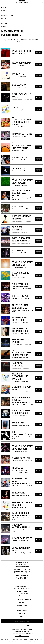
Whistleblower (23, 639)
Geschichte (22, 608)
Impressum (15, 639)
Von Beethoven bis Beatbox (22, 504)
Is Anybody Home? (22, 63)
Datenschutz (8, 639)
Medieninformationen (5, 13)
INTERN (22, 617)
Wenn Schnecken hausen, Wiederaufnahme (21, 400)
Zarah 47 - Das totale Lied (20, 319)
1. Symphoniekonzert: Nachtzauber (22, 446)
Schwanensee (20, 169)
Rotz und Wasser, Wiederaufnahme (22, 239)
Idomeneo (17, 206)
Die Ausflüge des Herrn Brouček (21, 412)
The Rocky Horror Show (20, 469)
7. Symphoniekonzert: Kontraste (22, 51)
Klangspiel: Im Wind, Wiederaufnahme (21, 481)
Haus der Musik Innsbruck (22, 631)
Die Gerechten (20, 158)
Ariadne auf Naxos (22, 538)
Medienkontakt (4, 26)
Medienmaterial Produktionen (7, 16)
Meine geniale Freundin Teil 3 (20, 330)
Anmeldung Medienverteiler (7, 21)
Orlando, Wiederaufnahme (21, 526)
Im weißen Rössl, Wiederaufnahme (22, 514)
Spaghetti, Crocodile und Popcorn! (20, 376)
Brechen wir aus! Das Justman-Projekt (21, 193)
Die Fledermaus (20, 296)
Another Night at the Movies (21, 217)
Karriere (22, 602)
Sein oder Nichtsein (17, 228)
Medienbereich (4, 10)
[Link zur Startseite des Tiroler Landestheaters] (22, 2)
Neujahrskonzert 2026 (22, 274)
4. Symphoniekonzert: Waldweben (22, 180)
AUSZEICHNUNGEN (22, 611)
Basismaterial (4, 18)
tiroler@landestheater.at (23, 595)
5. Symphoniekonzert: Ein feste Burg (22, 146)
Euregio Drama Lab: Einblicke (20, 307)
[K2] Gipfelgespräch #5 (22, 433)
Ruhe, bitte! (18, 74)
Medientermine (4, 24)
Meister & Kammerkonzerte (22, 636)
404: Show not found (18, 365)
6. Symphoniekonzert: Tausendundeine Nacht (22, 121)
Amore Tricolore (21, 458)
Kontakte (22, 614)
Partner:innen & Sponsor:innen (22, 600)
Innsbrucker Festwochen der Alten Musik (22, 634)
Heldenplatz (19, 250)
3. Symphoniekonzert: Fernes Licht (22, 262)
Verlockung (19, 493)
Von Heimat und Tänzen (20, 341)
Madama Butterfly (22, 134)
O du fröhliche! (21, 284)
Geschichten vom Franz (22, 388)
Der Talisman (19, 85)
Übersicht (4, 7)
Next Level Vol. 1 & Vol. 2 (22, 95)
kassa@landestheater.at (23, 567)
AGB (2, 639)
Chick (15, 108)
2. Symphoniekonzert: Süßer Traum (22, 353)
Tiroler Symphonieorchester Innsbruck (22, 629)
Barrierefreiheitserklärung (36, 639)
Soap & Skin (18, 423)
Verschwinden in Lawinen (21, 549)
